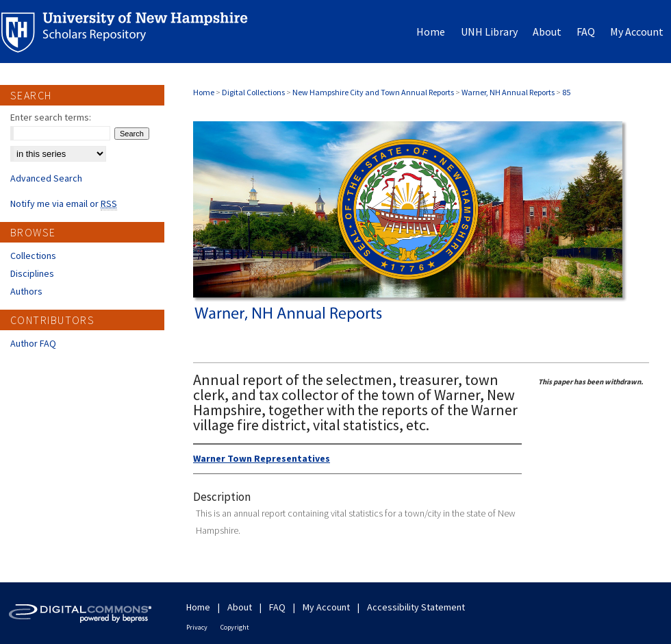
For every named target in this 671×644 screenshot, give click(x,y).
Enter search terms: (51, 117)
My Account (326, 607)
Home (204, 92)
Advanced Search (46, 178)
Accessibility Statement (416, 607)
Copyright (235, 627)
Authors (26, 291)
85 (566, 92)
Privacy (197, 627)
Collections (33, 256)
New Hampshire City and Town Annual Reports (373, 92)
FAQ (277, 607)
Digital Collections (253, 92)
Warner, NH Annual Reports (508, 92)
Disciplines (32, 273)
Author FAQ (33, 343)
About (240, 607)
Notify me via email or (64, 203)
